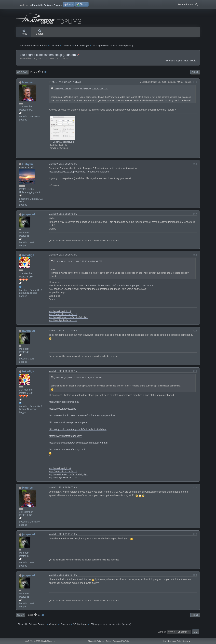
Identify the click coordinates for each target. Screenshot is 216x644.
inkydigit (28, 258)
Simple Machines (48, 641)
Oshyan (28, 167)
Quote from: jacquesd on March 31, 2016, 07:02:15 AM (78, 380)
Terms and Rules (175, 641)
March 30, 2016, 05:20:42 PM (63, 217)
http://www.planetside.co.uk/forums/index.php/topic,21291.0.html (119, 288)
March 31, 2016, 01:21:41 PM (63, 537)
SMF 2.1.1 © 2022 (33, 641)
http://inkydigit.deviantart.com (63, 323)
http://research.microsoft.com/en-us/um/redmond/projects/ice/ (82, 418)
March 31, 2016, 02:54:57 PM (63, 578)
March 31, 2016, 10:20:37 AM (63, 490)
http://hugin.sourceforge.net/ (64, 405)
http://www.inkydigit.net (60, 314)
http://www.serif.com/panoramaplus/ (68, 425)
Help (165, 641)
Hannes (28, 85)
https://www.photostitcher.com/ (65, 438)
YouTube (126, 641)
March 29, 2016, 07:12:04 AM (66, 85)
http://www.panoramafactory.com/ (67, 452)
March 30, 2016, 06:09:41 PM (63, 257)
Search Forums (188, 4)
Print (195, 75)
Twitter (108, 641)
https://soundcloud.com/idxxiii (63, 317)
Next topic (190, 63)
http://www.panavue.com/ (63, 411)
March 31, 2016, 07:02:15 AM (63, 333)
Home (24, 32)
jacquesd (29, 217)
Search (40, 32)
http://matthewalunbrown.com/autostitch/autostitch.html (78, 445)
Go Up (21, 618)
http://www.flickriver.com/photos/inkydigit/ (68, 320)
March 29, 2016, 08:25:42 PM (63, 166)
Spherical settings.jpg (62, 145)
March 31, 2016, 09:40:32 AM (63, 374)
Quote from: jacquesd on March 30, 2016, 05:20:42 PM (78, 264)
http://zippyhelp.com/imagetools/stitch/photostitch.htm (78, 432)
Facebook (117, 641)
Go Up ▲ (187, 641)
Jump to (162, 634)
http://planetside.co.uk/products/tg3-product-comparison (79, 174)
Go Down (22, 75)
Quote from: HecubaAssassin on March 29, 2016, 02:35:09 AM (81, 91)
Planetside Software (96, 641)
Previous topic (173, 63)
